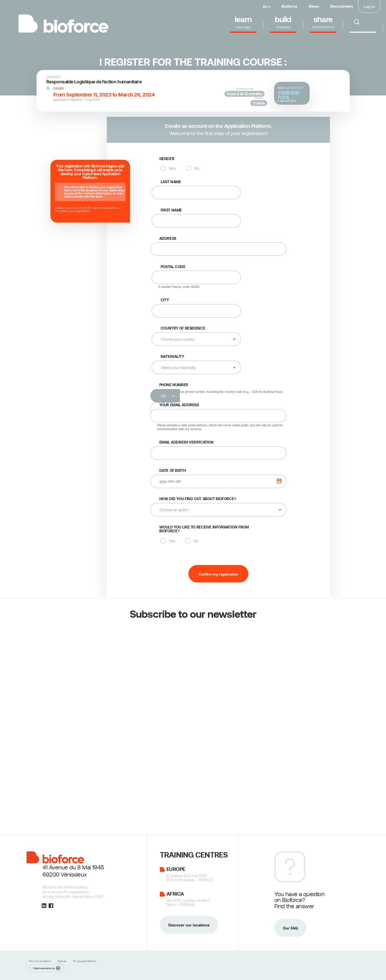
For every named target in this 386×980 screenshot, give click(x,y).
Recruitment (341, 6)
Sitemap (62, 961)
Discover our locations (189, 925)
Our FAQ (290, 928)
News (314, 6)
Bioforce (289, 6)
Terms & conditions (40, 961)
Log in (369, 7)
